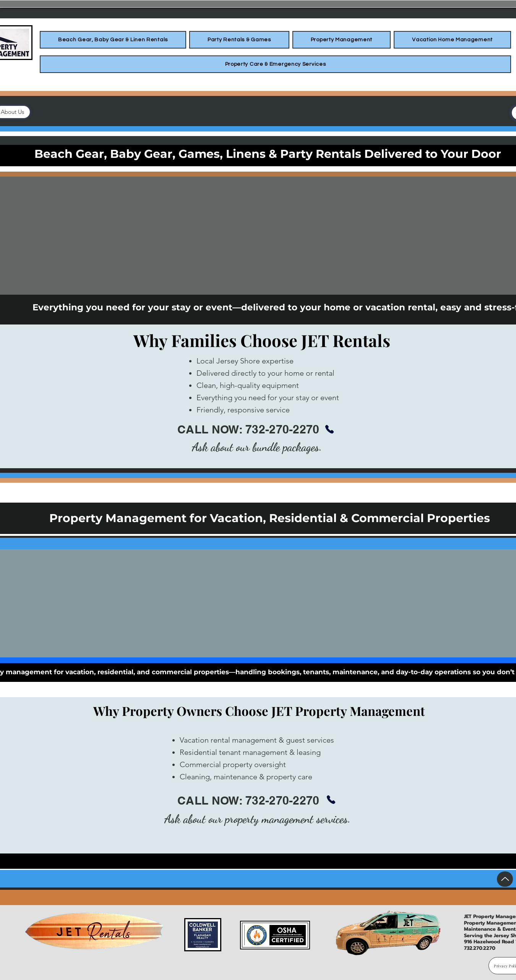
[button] (113, 40)
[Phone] (329, 429)
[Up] (505, 879)
